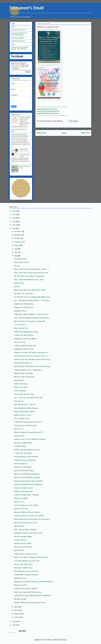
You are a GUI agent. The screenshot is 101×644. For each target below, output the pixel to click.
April (16, 607)
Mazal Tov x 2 (19, 429)
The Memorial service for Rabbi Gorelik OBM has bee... (32, 297)
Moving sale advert (21, 585)
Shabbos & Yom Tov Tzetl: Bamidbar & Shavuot (30, 439)
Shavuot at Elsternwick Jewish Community (28, 481)
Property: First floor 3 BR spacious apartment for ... (31, 353)
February (18, 614)
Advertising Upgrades (18, 38)
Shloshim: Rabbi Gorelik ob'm (24, 373)
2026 (14, 211)
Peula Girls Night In (21, 464)
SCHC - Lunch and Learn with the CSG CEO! (28, 398)
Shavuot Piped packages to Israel (25, 523)
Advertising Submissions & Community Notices (19, 34)
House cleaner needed (21, 262)
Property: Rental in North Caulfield (26, 589)
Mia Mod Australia (20, 599)
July (16, 249)
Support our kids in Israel (23, 415)
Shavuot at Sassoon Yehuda (23, 491)
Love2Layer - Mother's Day (23, 568)
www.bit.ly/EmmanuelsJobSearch (48, 113)
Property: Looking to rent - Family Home (28, 370)
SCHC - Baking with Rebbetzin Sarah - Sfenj (29, 280)
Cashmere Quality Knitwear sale (25, 346)
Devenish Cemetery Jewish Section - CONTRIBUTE (20, 48)
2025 (14, 215)
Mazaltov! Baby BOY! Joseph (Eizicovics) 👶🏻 (29, 432)
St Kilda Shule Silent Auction (24, 335)
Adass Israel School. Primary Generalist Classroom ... (32, 273)
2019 (14, 625)
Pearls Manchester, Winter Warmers (26, 408)
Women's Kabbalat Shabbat (23, 537)
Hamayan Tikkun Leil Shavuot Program (27, 512)
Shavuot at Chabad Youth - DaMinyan (27, 495)
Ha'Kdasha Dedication (18, 41)
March (17, 610)
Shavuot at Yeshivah (21, 498)
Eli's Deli (17, 266)
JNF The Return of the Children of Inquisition (29, 276)
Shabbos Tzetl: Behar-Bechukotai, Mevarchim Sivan (31, 557)
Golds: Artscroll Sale (21, 328)
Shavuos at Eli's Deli (21, 509)
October (17, 238)
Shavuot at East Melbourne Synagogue (27, 477)
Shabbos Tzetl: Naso (21, 384)
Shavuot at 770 (19, 502)
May (16, 256)
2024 (14, 218)
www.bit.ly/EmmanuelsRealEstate (48, 111)
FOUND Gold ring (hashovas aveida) (26, 332)
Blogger (64, 640)
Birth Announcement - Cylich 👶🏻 (25, 405)
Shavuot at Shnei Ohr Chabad (24, 471)
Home (64, 133)
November (18, 235)
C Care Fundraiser (20, 325)
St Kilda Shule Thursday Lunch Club (26, 575)
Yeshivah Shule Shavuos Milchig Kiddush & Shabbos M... (33, 596)
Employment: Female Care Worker (25, 339)
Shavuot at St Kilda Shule (23, 467)
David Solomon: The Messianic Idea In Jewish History (32, 366)
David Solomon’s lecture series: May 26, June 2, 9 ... (31, 356)
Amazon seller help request (23, 564)
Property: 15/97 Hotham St (23, 363)
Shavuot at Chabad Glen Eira (24, 488)
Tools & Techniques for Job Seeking (26, 505)
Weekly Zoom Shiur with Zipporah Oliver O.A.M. (30, 290)
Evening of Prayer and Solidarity (25, 460)
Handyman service (20, 578)
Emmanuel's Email (20, 259)
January (17, 617)
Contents (17, 287)
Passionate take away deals (24, 293)
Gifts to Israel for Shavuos (23, 547)
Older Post (86, 133)
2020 (14, 622)
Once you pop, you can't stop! (24, 394)
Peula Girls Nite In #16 (22, 419)
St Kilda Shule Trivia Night (23, 453)
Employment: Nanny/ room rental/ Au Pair (28, 533)
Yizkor (13, 44)
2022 (14, 225)
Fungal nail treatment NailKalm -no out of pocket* (31, 314)
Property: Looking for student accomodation (29, 516)
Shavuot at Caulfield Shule (23, 443)
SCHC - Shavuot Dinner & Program (25, 530)
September (18, 242)
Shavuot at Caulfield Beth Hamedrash (27, 474)
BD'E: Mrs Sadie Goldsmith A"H (24, 377)
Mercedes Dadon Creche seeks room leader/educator (20, 135)
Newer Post (42, 133)
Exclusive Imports (20, 540)
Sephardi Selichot (25, 118)
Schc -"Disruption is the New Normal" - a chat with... (32, 300)
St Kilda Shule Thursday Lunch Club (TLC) (28, 422)
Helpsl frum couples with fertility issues (28, 592)
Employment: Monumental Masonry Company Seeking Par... (34, 582)
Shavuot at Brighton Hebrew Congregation (28, 484)
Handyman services (21, 311)
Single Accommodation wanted (24, 412)
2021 (14, 228)
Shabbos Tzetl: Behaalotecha (24, 304)
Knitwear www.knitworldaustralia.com (27, 450)
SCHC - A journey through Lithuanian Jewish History (31, 318)
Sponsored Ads (19, 283)
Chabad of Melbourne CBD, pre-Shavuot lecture (30, 603)
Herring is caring (20, 342)
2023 (14, 222)
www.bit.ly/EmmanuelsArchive (47, 109)
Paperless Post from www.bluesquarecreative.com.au (32, 359)
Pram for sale (19, 401)
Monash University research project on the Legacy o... (32, 519)
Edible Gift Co (24, 149)
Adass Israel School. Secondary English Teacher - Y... (32, 269)
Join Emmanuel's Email (18, 30)
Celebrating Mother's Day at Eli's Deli (27, 561)
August (17, 245)
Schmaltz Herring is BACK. (23, 543)
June (16, 252)
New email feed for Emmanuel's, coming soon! (30, 321)
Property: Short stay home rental (25, 425)
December (18, 231)
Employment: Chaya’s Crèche (24, 349)
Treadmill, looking (20, 446)
